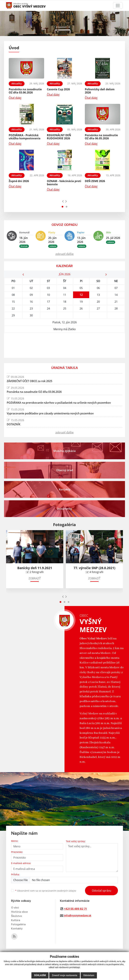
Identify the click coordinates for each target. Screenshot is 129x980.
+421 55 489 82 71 (75, 909)
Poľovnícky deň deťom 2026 (100, 91)
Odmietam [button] (89, 975)
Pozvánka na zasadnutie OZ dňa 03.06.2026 (25, 91)
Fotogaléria (18, 924)
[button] (62, 207)
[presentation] (63, 201)
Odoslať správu (102, 891)
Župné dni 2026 (19, 181)
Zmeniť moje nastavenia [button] (65, 975)
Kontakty (17, 929)
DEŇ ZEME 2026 (95, 181)
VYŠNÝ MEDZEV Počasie (64, 345)
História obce (19, 912)
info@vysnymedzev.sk (78, 916)
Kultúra (16, 920)
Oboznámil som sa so (46, 891)
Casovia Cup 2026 (58, 89)
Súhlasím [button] (40, 975)
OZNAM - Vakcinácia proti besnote (64, 183)
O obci (15, 908)
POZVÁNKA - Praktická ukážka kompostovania (25, 137)
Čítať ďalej (15, 98)
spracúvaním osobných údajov (59, 891)
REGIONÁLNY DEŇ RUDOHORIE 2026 (59, 137)
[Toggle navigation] (118, 6)
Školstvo (17, 916)
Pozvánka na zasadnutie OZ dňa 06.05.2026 (101, 137)
